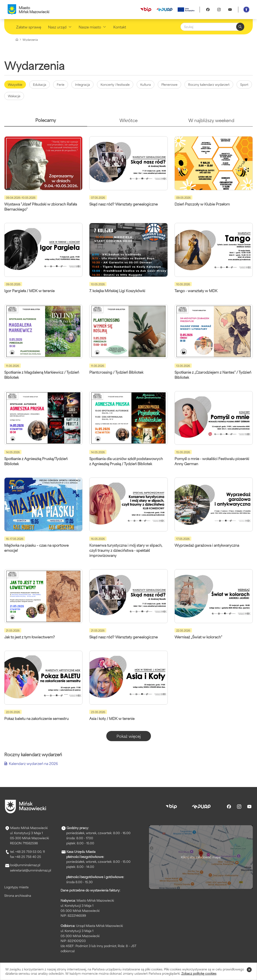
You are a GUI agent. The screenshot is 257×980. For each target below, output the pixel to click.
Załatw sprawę (29, 27)
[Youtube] (230, 10)
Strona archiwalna (18, 895)
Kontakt (120, 27)
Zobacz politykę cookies (199, 973)
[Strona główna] (17, 40)
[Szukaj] (212, 27)
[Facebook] (208, 10)
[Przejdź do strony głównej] (26, 807)
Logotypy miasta (16, 887)
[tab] (46, 122)
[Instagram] (219, 10)
